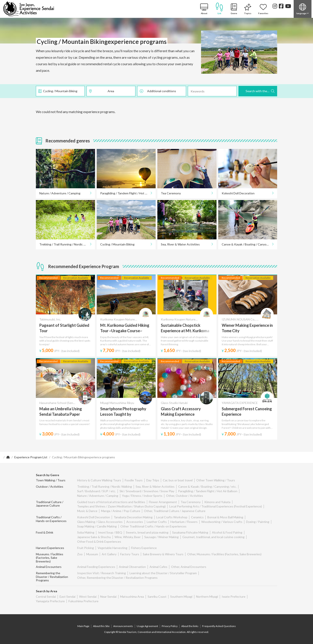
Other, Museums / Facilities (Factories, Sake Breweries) (224, 554)
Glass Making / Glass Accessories (100, 522)
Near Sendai (108, 596)
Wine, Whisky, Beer (128, 537)
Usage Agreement (147, 626)
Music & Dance (87, 511)
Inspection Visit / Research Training (102, 573)
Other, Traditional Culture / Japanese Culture (175, 511)
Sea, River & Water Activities (180, 244)
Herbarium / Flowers (184, 522)
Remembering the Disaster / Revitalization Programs (52, 577)
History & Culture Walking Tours (99, 480)
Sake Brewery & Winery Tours (163, 554)
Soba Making (86, 532)
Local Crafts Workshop (172, 517)
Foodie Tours (134, 480)
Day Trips (153, 480)
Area (111, 91)
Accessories (135, 522)
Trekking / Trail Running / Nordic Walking (67, 244)
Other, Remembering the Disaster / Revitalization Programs (117, 578)
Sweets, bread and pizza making (147, 532)
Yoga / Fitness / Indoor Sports (142, 496)
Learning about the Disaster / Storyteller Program (163, 573)
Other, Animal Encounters (189, 567)
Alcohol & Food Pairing (227, 532)
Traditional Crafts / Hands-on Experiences (51, 519)
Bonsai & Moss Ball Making (225, 517)
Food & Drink (45, 532)
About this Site (101, 626)
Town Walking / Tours (51, 480)
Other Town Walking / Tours (216, 480)
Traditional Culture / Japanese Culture (50, 504)
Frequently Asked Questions (219, 626)
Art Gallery (109, 554)
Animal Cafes (158, 567)
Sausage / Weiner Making (161, 537)
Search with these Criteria (261, 91)
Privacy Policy (170, 626)
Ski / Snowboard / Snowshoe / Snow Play (147, 491)
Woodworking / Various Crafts (222, 522)
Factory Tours (130, 554)
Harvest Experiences (50, 548)
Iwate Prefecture (234, 596)
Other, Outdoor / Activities (185, 496)
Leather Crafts (157, 522)
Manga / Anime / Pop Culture (121, 511)
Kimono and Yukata (217, 502)
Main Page (83, 626)
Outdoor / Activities (50, 486)
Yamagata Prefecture (50, 601)
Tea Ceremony (171, 193)
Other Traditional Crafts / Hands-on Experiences (153, 526)
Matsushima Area (132, 596)
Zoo (80, 554)
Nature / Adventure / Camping (60, 193)
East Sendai (67, 596)
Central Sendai (46, 596)
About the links (190, 626)
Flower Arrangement (163, 502)
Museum (92, 554)
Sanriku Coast (157, 596)
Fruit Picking (86, 548)
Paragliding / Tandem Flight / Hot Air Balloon (128, 193)
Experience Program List (31, 457)
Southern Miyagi (181, 596)
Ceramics (197, 517)
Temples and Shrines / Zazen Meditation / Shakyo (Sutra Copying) (121, 506)
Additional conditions (162, 91)
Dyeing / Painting (258, 522)
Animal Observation (132, 567)
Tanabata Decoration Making (133, 517)
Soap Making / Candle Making (97, 526)
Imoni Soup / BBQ (110, 532)
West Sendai (88, 596)
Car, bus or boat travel (178, 480)
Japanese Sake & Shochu (94, 537)
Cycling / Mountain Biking (60, 91)
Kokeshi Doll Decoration (238, 193)
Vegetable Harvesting (112, 548)
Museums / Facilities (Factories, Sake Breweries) (50, 558)
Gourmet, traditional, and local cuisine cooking (213, 537)
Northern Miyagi (207, 596)
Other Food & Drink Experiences (99, 541)
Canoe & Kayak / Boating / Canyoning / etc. (250, 244)
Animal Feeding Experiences (96, 567)
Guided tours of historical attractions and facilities (111, 502)
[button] (303, 9)
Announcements (123, 626)
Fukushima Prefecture (83, 601)
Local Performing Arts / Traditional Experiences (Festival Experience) (216, 506)
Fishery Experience (144, 548)
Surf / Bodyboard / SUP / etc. (97, 491)
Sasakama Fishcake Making (190, 532)
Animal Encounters (49, 567)
